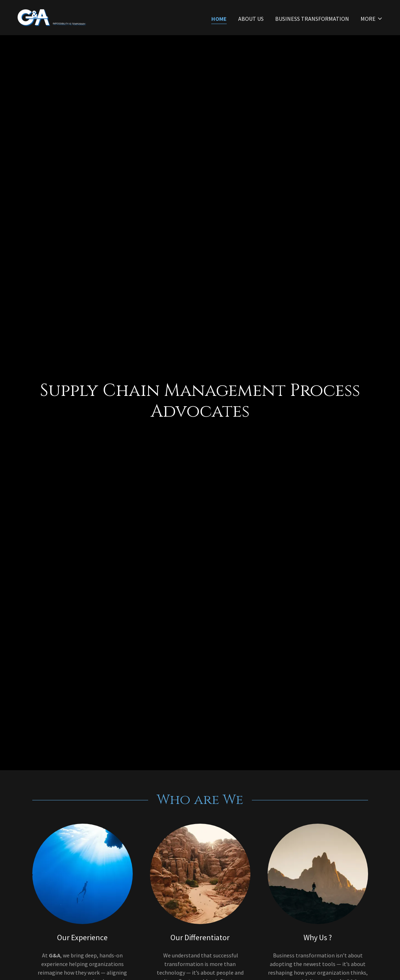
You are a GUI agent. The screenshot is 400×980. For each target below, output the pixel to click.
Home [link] (219, 19)
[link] (52, 17)
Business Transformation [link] (312, 19)
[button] (372, 19)
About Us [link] (251, 19)
